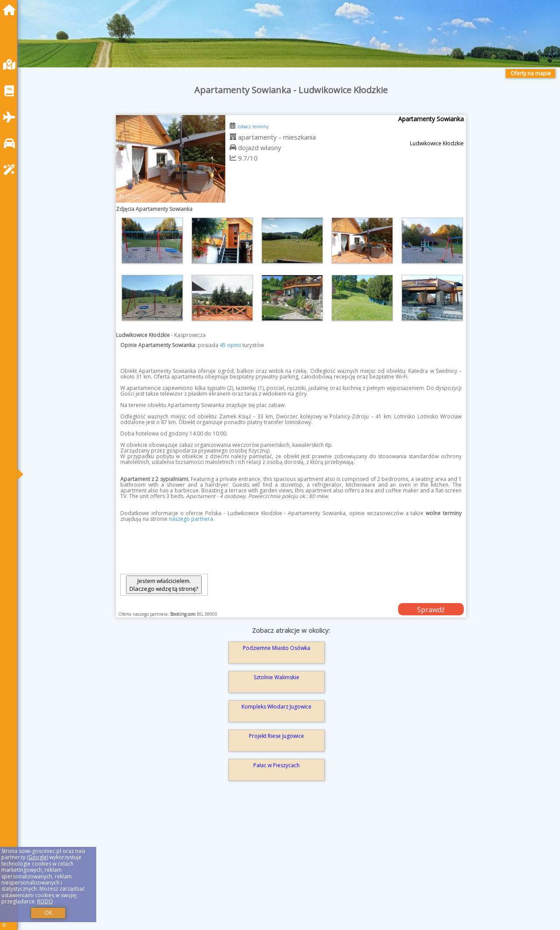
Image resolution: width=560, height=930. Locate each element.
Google (38, 857)
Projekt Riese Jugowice (276, 736)
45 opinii (230, 345)
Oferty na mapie (531, 73)
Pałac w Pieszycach (276, 765)
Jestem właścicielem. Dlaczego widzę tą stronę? (164, 585)
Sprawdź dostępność (431, 610)
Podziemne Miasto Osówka (276, 648)
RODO (45, 901)
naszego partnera (191, 519)
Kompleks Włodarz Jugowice (276, 707)
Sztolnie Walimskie (276, 677)
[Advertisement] (289, 868)
